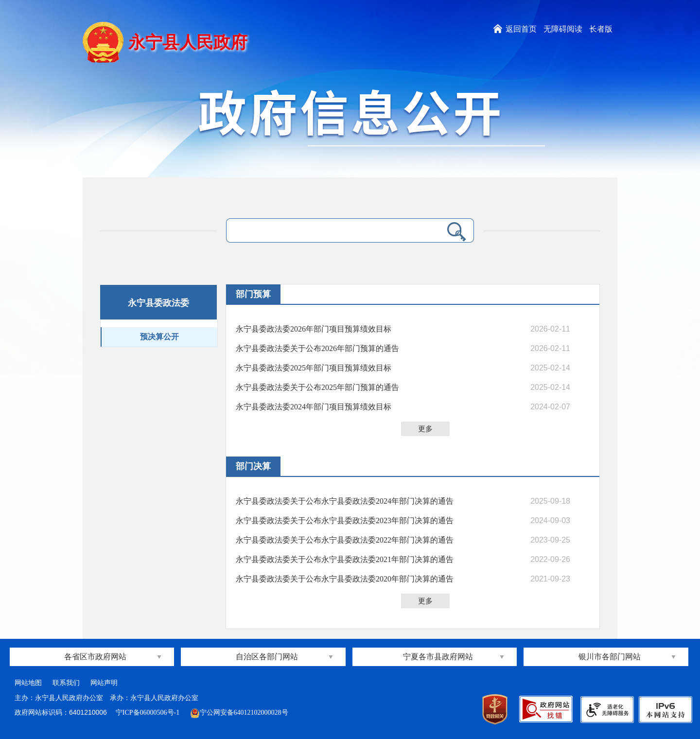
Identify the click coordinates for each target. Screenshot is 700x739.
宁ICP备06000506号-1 (149, 713)
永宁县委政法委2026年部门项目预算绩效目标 (314, 329)
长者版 (601, 29)
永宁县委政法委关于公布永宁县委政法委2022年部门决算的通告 (345, 540)
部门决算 (253, 466)
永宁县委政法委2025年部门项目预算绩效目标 (314, 368)
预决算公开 (159, 337)
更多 (425, 429)
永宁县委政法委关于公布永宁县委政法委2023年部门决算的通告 (345, 520)
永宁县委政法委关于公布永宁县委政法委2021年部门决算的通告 (345, 559)
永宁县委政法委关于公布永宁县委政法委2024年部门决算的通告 (345, 501)
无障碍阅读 (563, 29)
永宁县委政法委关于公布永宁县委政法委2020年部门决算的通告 (345, 579)
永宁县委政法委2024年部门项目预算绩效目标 (314, 407)
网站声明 (104, 683)
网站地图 (28, 683)
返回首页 (521, 29)
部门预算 (253, 294)
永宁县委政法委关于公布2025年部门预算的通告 (317, 387)
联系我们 (66, 683)
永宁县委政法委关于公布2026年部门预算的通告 (317, 348)
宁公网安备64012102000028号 (239, 713)
